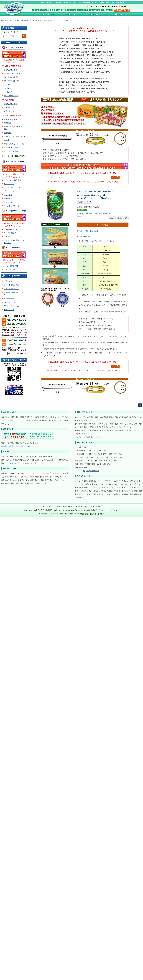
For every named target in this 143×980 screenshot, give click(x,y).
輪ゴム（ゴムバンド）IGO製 (16, 20)
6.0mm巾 (9, 92)
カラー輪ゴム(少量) (11, 151)
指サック (119, 14)
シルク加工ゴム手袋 (95, 14)
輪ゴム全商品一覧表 (10, 70)
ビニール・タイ (10, 191)
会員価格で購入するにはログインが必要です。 (94, 213)
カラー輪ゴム (9, 111)
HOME (3, 20)
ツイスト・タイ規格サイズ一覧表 (14, 169)
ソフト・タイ (9, 202)
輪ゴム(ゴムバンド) (47, 14)
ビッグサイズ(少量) (11, 148)
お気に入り (94, 10)
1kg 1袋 (7, 140)
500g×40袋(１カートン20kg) (15, 136)
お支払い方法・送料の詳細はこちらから (18, 446)
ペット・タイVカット (12, 187)
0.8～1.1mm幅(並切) (12, 77)
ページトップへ (140, 405)
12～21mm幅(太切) (11, 96)
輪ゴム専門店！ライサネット (15, 9)
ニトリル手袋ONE (11, 233)
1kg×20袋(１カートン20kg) (14, 144)
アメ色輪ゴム (9, 107)
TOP (26, 510)
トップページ (38, 10)
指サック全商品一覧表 (11, 266)
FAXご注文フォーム (11, 306)
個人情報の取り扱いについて (98, 510)
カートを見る (122, 10)
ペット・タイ (9, 184)
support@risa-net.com (91, 471)
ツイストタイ (71, 14)
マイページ (83, 10)
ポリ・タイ (8, 195)
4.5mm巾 (9, 88)
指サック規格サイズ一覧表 (14, 255)
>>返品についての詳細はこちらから (89, 437)
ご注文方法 (8, 281)
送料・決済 (50, 10)
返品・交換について (11, 289)
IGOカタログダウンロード (14, 302)
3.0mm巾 (9, 85)
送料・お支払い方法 (11, 285)
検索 (24, 36)
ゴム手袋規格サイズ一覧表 (14, 218)
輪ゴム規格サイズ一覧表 (14, 54)
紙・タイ (7, 199)
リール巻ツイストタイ (12, 206)
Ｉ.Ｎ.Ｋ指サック (10, 270)
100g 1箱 (7, 123)
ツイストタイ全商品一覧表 (13, 180)
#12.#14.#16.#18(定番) (12, 73)
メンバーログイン (71, 10)
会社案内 (49, 510)
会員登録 (61, 10)
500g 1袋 (7, 133)
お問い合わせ (107, 10)
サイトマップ (9, 310)
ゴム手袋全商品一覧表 (11, 229)
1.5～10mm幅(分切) (11, 81)
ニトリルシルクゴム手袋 (13, 237)
